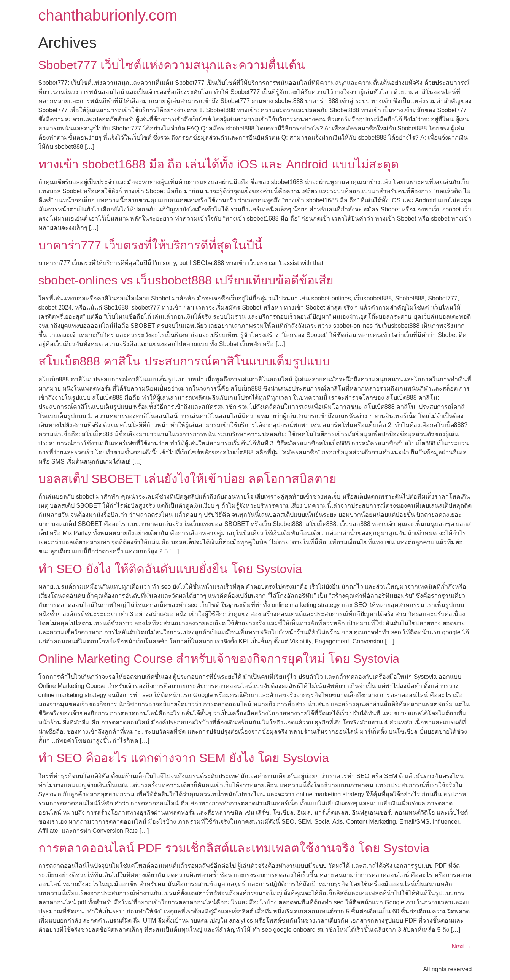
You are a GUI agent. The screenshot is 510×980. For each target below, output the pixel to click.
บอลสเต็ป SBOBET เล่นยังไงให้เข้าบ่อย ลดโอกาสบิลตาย (188, 479)
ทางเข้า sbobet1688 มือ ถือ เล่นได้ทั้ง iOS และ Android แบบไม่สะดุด (219, 164)
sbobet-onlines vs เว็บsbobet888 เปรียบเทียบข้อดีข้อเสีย (186, 280)
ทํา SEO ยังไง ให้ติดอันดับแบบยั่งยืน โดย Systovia (170, 569)
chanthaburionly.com (108, 15)
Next (462, 946)
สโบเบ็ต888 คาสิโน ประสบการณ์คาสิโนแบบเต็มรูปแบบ (184, 361)
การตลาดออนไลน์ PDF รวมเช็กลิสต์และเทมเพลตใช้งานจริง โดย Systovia (234, 848)
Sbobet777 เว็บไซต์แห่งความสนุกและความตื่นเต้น (172, 65)
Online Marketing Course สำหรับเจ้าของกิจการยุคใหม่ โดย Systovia (219, 659)
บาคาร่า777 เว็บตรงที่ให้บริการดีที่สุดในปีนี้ (150, 245)
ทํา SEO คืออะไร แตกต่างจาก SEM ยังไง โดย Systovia (184, 758)
